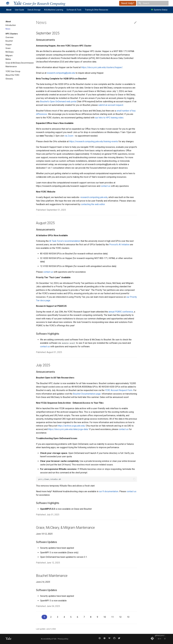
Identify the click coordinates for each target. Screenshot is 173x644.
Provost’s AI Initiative (119, 245)
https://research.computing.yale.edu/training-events (94, 141)
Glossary (9, 79)
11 (112, 617)
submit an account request (111, 105)
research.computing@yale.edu (61, 73)
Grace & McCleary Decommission (20, 63)
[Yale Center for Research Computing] (8, 3)
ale (39, 3)
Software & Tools (74, 10)
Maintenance (11, 66)
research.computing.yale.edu (94, 197)
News (8, 29)
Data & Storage (34, 10)
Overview (10, 37)
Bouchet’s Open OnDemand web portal (58, 102)
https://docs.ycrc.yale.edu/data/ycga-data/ (68, 429)
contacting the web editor (93, 204)
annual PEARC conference (121, 312)
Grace (8, 48)
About (9, 10)
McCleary (10, 52)
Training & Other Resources (97, 10)
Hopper (9, 45)
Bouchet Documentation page (87, 394)
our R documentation (109, 491)
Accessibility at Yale (49, 639)
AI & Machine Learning (54, 10)
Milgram (9, 56)
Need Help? (128, 3)
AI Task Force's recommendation (65, 241)
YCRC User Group (13, 71)
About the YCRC (12, 75)
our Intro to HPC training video (109, 118)
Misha (8, 59)
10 (105, 617)
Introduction (11, 25)
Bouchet (9, 41)
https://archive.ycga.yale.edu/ (72, 426)
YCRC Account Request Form (119, 390)
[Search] (153, 3)
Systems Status (159, 10)
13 (128, 617)
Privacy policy (63, 639)
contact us (106, 186)
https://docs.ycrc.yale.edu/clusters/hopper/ (102, 67)
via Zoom (69, 136)
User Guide (19, 10)
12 (120, 617)
